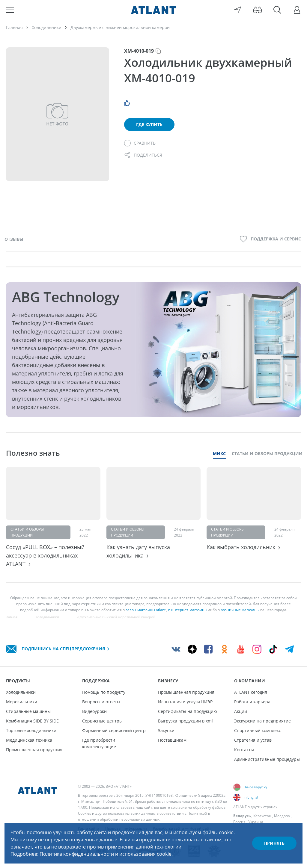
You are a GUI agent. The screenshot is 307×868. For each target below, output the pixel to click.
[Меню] (10, 10)
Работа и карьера (252, 702)
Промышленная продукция (34, 750)
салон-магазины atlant (146, 610)
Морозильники (22, 702)
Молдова (282, 816)
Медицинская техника (29, 740)
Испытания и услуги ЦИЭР (185, 702)
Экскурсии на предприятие (262, 721)
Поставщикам (172, 740)
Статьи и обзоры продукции (267, 453)
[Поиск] (277, 10)
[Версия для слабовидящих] (258, 10)
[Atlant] (153, 10)
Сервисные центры (102, 721)
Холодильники (21, 692)
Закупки (166, 730)
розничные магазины (240, 610)
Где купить (149, 124)
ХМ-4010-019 (139, 51)
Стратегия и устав (253, 740)
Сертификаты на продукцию (188, 711)
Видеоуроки (94, 711)
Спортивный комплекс (258, 730)
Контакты (244, 750)
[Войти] (297, 10)
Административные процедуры (267, 759)
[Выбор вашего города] (238, 10)
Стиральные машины (28, 711)
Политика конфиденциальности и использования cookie (106, 854)
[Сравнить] (140, 143)
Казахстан (262, 816)
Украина (256, 822)
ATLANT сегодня (251, 692)
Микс (219, 453)
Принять (274, 843)
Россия (239, 822)
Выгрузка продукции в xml (185, 721)
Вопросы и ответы (101, 702)
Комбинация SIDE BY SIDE (32, 721)
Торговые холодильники (31, 730)
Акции (241, 711)
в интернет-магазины (188, 610)
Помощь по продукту (104, 692)
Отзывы (14, 239)
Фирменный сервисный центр (114, 730)
